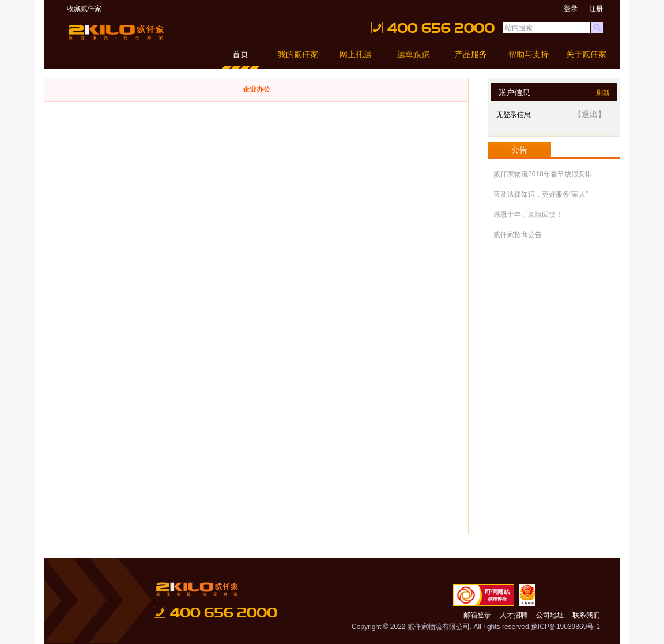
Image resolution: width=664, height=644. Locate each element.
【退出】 (590, 114)
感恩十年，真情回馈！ (528, 214)
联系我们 (586, 615)
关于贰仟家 (586, 54)
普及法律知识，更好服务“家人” (541, 194)
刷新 (603, 93)
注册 (596, 9)
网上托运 (356, 54)
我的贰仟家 (298, 54)
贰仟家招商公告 (518, 235)
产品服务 (471, 54)
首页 (240, 54)
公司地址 (550, 615)
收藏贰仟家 (84, 9)
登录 (571, 9)
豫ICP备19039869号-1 (565, 627)
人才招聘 (514, 615)
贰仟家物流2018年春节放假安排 (543, 174)
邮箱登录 (477, 615)
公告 (519, 150)
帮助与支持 (529, 54)
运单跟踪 (413, 54)
